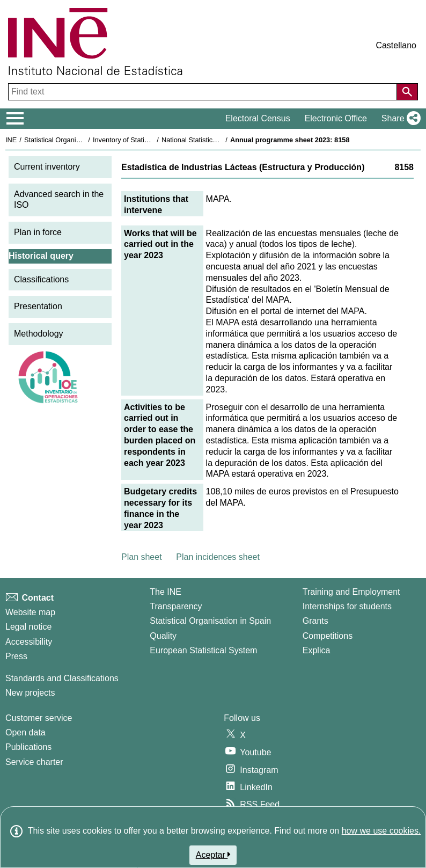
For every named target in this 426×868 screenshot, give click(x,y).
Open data (25, 732)
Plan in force (38, 232)
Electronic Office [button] (336, 118)
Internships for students (347, 606)
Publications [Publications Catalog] (28, 747)
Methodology (39, 334)
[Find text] (204, 92)
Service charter (34, 762)
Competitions (328, 636)
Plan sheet (142, 557)
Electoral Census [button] (258, 118)
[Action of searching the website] (407, 92)
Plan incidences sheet (218, 557)
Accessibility (29, 642)
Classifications (41, 279)
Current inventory (47, 167)
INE (11, 140)
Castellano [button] (396, 45)
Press (16, 656)
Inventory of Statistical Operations (144, 140)
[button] (399, 119)
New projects (30, 693)
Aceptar (213, 855)
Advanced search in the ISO (59, 200)
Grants (315, 621)
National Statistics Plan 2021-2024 (214, 140)
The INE (166, 592)
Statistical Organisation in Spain (73, 140)
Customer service (39, 718)
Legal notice (28, 627)
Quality (163, 636)
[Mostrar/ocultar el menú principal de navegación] (15, 119)
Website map (30, 612)
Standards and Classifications (62, 678)
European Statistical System (203, 650)
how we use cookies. (381, 831)
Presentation (38, 306)
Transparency (176, 606)
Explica (317, 650)
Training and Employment (351, 592)
